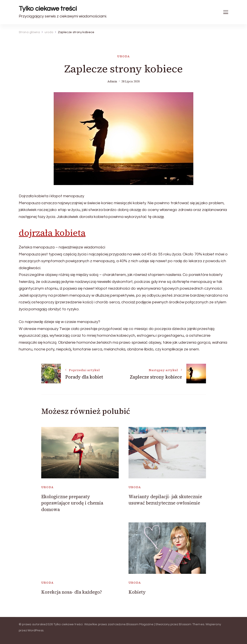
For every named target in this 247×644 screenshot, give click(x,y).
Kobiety (137, 592)
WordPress (35, 630)
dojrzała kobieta (52, 233)
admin (112, 81)
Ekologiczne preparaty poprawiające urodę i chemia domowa (72, 503)
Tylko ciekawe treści (48, 9)
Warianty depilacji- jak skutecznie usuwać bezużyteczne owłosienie (165, 500)
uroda (123, 56)
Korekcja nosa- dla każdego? (72, 592)
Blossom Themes (192, 624)
